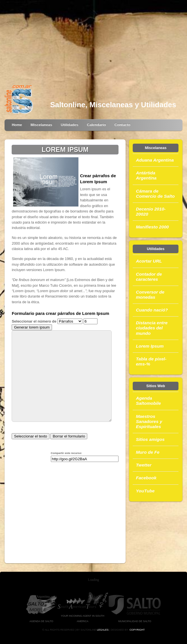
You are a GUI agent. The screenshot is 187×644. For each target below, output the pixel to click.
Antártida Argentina (146, 175)
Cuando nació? (152, 310)
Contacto (122, 125)
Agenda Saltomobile (148, 401)
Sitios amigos (150, 439)
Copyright (137, 630)
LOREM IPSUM (65, 150)
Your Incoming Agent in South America (83, 616)
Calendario (96, 125)
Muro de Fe (148, 452)
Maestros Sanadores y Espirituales (149, 421)
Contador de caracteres (149, 277)
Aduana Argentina (155, 160)
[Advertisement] (94, 43)
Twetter (144, 465)
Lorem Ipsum (150, 346)
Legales (103, 630)
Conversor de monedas (150, 295)
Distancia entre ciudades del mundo (152, 328)
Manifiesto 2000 (152, 227)
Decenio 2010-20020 (151, 211)
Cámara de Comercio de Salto (155, 194)
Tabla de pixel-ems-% (151, 361)
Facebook (146, 478)
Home (17, 125)
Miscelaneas (41, 125)
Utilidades (70, 125)
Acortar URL (149, 261)
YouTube (145, 491)
